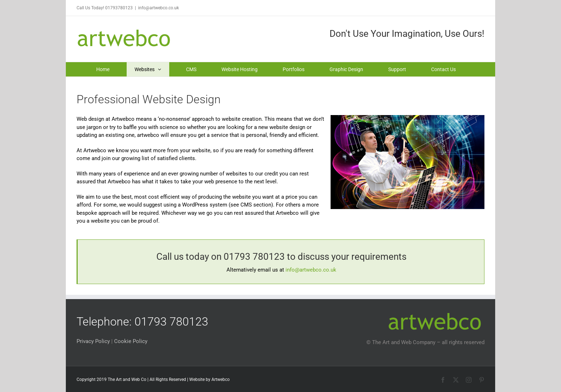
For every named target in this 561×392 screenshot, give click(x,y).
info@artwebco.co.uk (158, 8)
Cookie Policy (131, 341)
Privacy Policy (93, 341)
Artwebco (221, 379)
